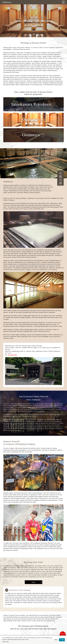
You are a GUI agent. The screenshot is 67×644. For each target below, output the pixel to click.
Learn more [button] (6, 642)
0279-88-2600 (12, 355)
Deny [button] (56, 640)
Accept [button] (62, 640)
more (33, 582)
